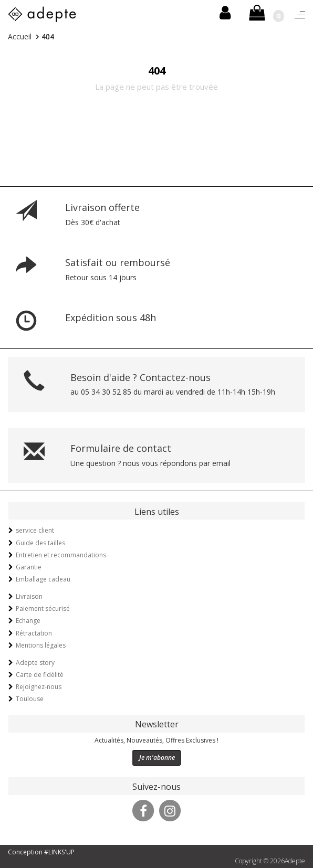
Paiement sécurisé (43, 608)
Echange (28, 621)
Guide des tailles (40, 543)
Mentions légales (41, 645)
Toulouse (30, 699)
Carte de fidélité (40, 675)
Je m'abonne (157, 758)
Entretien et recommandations (61, 555)
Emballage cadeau (43, 579)
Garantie (29, 567)
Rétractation (34, 633)
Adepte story (35, 663)
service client (35, 530)
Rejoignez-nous (39, 687)
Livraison (29, 596)
